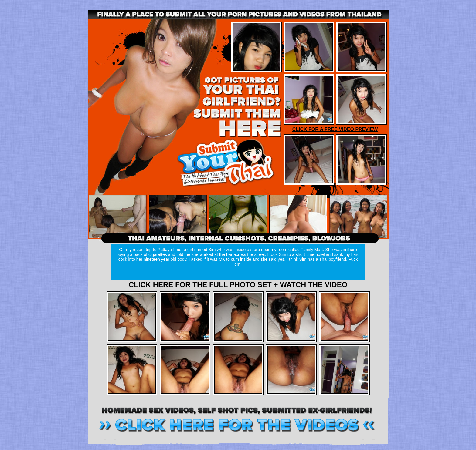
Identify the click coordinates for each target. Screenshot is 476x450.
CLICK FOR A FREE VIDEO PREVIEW (335, 129)
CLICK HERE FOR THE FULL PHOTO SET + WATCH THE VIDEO (238, 285)
